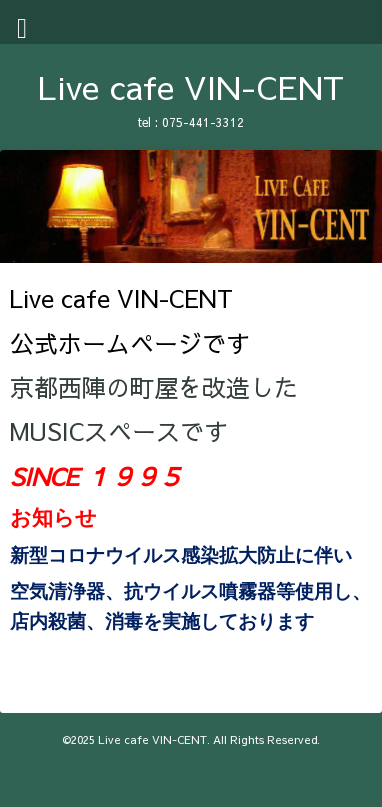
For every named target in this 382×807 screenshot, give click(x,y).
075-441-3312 (203, 122)
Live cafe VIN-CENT (191, 86)
